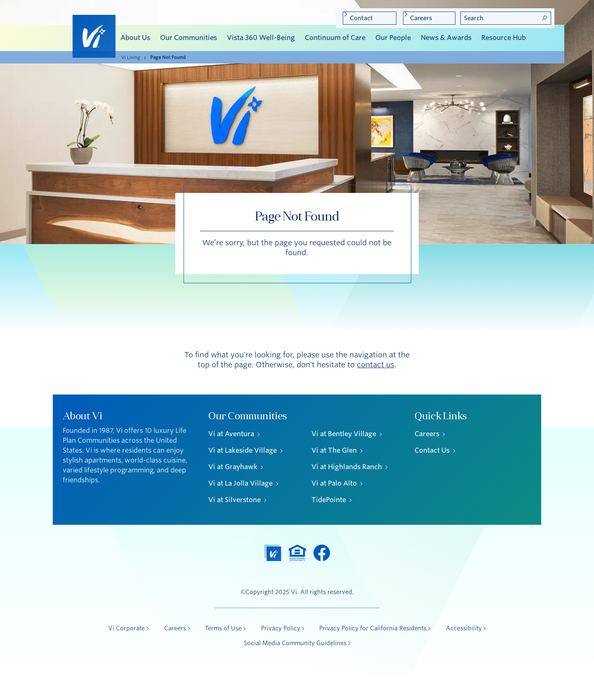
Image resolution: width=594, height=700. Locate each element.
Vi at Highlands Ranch (347, 467)
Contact (361, 18)
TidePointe (329, 500)
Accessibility (464, 628)
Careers (421, 18)
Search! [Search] (544, 18)
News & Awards (446, 38)
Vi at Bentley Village (344, 434)
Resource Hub (504, 38)
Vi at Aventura (231, 434)
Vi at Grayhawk (233, 467)
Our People (393, 38)
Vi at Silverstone (235, 500)
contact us (376, 365)
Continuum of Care (335, 38)
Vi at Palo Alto (334, 483)
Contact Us (432, 450)
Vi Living (131, 57)
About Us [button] (135, 38)
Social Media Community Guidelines (295, 643)
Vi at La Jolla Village (240, 483)
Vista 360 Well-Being (261, 38)
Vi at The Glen (334, 450)
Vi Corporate (126, 628)
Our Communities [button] (189, 38)
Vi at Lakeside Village (243, 450)
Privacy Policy (281, 628)
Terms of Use (223, 628)
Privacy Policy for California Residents (373, 628)
